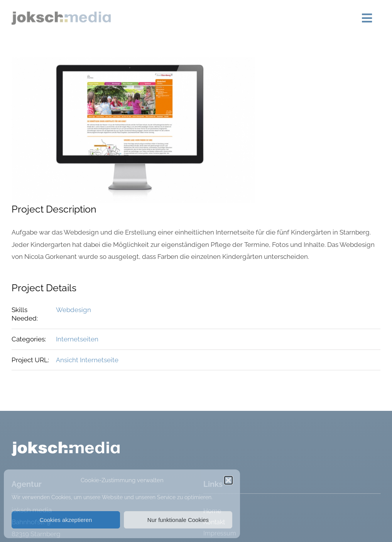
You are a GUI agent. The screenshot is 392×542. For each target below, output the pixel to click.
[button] (228, 480)
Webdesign (73, 310)
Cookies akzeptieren (66, 520)
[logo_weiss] (66, 445)
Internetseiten (77, 339)
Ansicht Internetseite (87, 360)
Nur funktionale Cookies (178, 520)
